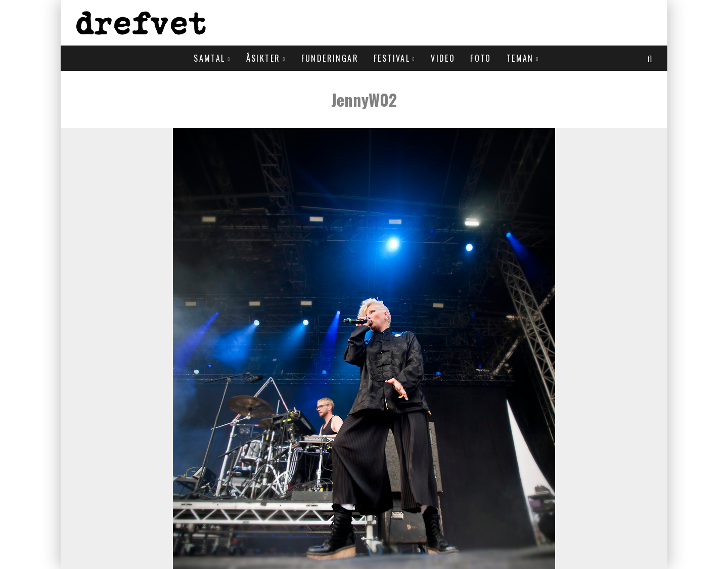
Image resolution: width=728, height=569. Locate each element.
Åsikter (263, 58)
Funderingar (330, 58)
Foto (481, 58)
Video (443, 58)
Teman (520, 58)
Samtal (209, 58)
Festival (392, 58)
